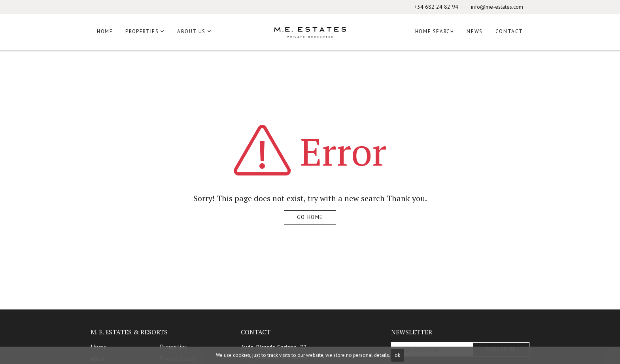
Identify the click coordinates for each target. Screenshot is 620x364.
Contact (509, 31)
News (474, 31)
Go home (310, 217)
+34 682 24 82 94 (436, 7)
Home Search (435, 31)
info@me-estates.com (497, 7)
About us (191, 31)
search (373, 198)
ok (397, 355)
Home (105, 31)
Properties (142, 31)
